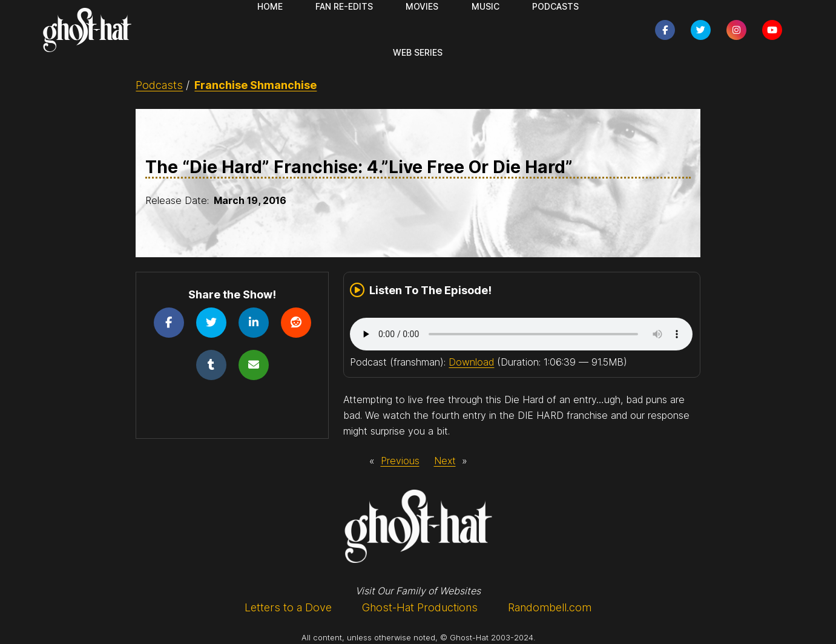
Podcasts (159, 85)
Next (445, 461)
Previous (400, 461)
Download (471, 362)
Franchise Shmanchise (255, 85)
